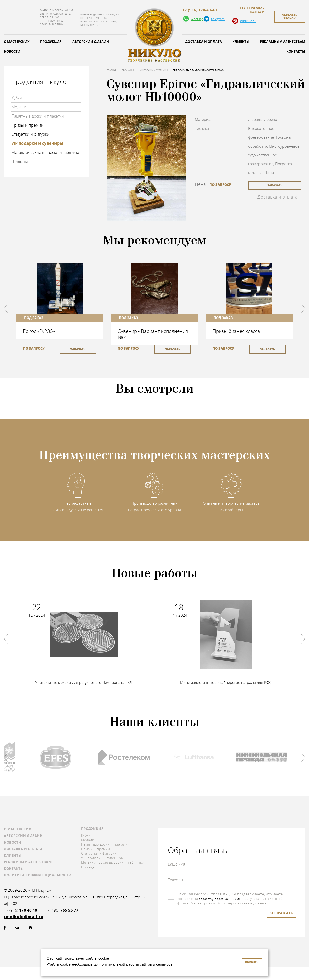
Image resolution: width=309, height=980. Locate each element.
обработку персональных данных (228, 899)
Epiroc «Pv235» (39, 331)
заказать (275, 185)
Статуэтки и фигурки (30, 134)
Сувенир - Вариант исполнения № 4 (153, 334)
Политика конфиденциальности (38, 875)
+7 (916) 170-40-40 (200, 10)
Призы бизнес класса (236, 331)
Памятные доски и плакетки (38, 116)
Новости (13, 842)
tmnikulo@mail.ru (21, 17)
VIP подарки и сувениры (37, 143)
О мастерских (17, 829)
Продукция (51, 42)
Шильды (20, 161)
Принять (252, 962)
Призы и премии (28, 125)
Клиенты (241, 42)
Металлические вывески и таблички (46, 152)
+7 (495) (62, 910)
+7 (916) (20, 910)
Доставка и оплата (204, 42)
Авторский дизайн (91, 42)
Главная (111, 70)
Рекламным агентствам (28, 862)
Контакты (14, 869)
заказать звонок (290, 17)
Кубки (17, 98)
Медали (19, 107)
